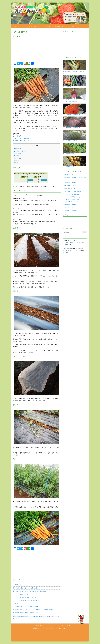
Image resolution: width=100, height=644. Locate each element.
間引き (17, 161)
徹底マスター (38, 26)
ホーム (17, 26)
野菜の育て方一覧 (68, 175)
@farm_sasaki (69, 242)
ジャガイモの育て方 (69, 185)
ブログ (61, 626)
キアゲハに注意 (19, 158)
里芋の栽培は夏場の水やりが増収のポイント (26, 613)
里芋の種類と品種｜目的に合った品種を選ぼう (26, 588)
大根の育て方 (17, 585)
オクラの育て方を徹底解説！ (71, 210)
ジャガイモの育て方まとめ (21, 594)
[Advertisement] (37, 49)
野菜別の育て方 (49, 26)
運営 (73, 26)
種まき (17, 156)
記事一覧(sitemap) (41, 626)
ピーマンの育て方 (68, 208)
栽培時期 (17, 149)
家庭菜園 (36, 617)
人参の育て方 (17, 136)
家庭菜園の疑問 (60, 26)
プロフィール (53, 626)
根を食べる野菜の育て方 (25, 617)
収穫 (16, 163)
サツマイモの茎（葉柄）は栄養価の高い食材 (26, 607)
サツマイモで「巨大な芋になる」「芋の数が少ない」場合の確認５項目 (33, 610)
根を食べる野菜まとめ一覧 (71, 202)
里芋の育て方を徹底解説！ (71, 183)
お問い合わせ (69, 626)
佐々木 (52, 617)
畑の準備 (17, 153)
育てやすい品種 (19, 151)
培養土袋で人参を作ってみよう (23, 141)
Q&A (68, 26)
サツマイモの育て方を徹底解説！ (72, 194)
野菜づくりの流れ (27, 26)
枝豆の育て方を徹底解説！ (71, 205)
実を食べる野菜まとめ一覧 (71, 188)
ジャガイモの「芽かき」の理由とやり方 (25, 597)
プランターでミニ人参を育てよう (23, 138)
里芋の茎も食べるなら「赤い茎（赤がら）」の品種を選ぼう (30, 591)
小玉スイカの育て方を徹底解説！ (72, 191)
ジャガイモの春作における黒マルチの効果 (25, 600)
